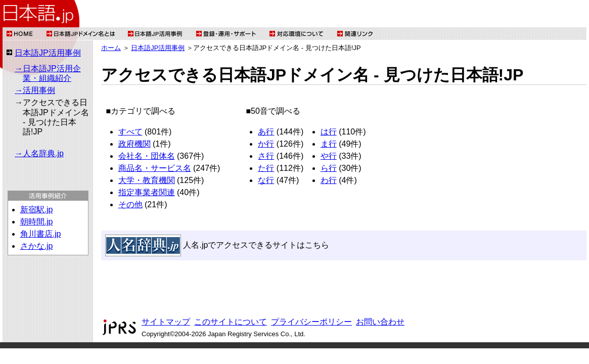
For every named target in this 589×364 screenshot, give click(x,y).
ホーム (111, 48)
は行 (329, 132)
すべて (130, 132)
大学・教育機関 (147, 180)
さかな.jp (37, 246)
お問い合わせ (380, 322)
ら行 (329, 168)
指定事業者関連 (147, 192)
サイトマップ (166, 322)
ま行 (329, 144)
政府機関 (134, 144)
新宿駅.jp (37, 210)
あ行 (266, 132)
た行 (266, 168)
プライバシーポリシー (311, 322)
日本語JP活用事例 (48, 53)
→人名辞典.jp (39, 153)
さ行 (266, 156)
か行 (266, 144)
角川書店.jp (41, 234)
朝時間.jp (37, 222)
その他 (130, 204)
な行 (266, 180)
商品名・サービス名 (155, 168)
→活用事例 (35, 90)
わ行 (329, 180)
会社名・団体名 (147, 156)
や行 (329, 156)
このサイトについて (231, 322)
